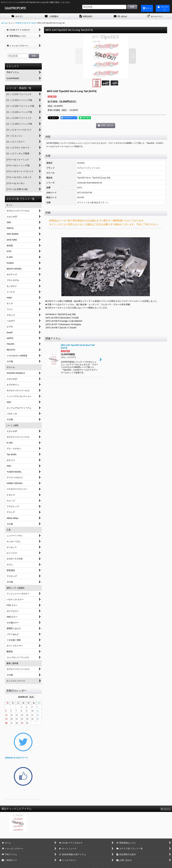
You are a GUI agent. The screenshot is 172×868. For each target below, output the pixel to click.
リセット (166, 809)
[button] (79, 56)
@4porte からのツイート (17, 758)
